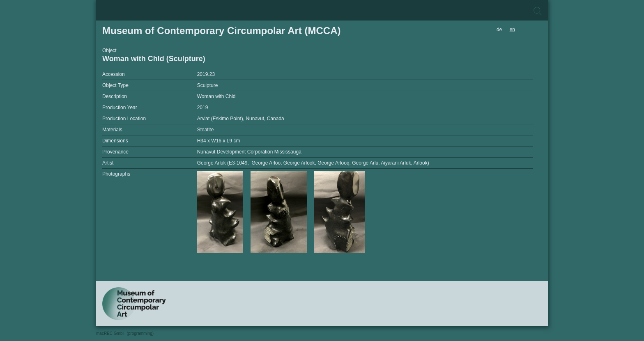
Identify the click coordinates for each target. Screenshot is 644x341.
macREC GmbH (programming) (125, 333)
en (512, 30)
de (499, 30)
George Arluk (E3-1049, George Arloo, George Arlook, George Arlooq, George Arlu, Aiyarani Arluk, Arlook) (313, 163)
